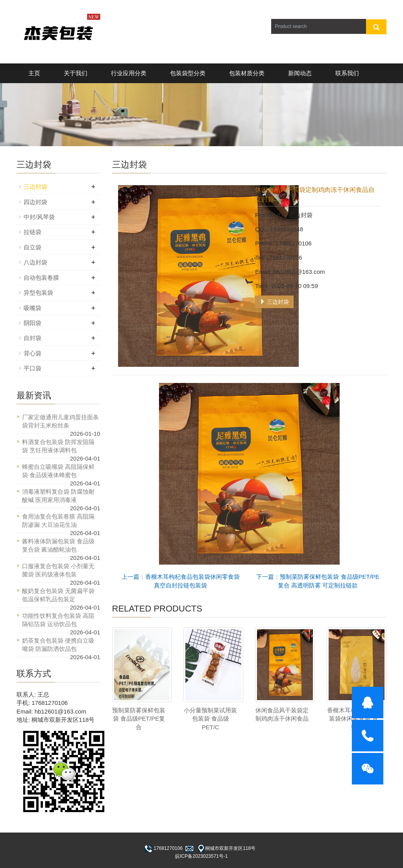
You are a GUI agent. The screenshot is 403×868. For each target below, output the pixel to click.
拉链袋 (32, 232)
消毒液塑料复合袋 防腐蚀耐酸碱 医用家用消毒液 (58, 496)
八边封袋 (35, 262)
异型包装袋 (38, 293)
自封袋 (32, 338)
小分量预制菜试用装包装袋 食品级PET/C (210, 719)
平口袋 (32, 368)
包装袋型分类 (188, 73)
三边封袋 (274, 302)
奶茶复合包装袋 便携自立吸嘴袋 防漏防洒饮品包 (58, 645)
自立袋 (32, 247)
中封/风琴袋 (39, 217)
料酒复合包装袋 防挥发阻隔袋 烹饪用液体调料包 (58, 446)
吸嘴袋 (32, 308)
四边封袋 (35, 202)
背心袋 (32, 353)
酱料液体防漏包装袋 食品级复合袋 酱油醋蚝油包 (58, 545)
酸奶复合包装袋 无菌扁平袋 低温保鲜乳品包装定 (58, 595)
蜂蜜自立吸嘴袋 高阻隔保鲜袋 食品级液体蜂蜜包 (58, 471)
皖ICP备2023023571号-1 (201, 856)
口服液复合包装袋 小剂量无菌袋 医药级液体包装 (58, 570)
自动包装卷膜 (41, 278)
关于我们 (76, 73)
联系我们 (347, 73)
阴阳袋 (32, 323)
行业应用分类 (129, 73)
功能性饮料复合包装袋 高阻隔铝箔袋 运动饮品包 (58, 620)
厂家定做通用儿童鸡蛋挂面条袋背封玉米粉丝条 (60, 421)
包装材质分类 (247, 73)
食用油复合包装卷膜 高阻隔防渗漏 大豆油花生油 (58, 520)
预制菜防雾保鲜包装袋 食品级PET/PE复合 (139, 719)
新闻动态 (300, 73)
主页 (34, 73)
